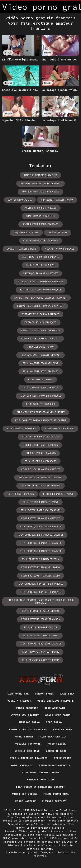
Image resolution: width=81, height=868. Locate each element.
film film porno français (40, 627)
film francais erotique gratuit (40, 644)
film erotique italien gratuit (40, 611)
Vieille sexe (63, 729)
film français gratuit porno (40, 660)
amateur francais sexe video (40, 192)
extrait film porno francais (40, 314)
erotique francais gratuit (41, 273)
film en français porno (58, 494)
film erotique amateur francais (40, 526)
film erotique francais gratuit (40, 551)
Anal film (67, 694)
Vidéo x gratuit (19, 701)
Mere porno (54, 722)
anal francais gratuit (41, 216)
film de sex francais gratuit (41, 469)
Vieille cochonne (28, 744)
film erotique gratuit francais (40, 592)
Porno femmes (45, 694)
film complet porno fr (41, 404)
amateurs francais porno (57, 200)
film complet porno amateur (40, 388)
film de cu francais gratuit (40, 437)
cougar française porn (21, 249)
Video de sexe (56, 751)
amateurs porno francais (40, 208)
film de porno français (40, 453)
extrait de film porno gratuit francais (41, 298)
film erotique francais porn (40, 559)
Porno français (22, 765)
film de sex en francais (40, 461)
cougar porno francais (60, 249)
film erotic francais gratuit (41, 518)
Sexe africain (55, 708)
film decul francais (21, 494)
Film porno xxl (18, 694)
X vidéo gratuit (54, 801)
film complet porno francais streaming (40, 420)
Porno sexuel (56, 744)
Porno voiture (25, 801)
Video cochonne (27, 708)
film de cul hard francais (41, 445)
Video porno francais (55, 765)
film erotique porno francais (41, 619)
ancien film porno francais (40, 224)
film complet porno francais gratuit (41, 412)
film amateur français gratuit (40, 355)
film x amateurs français (29, 758)
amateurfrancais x (20, 200)
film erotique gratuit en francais (40, 584)
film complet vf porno (60, 428)
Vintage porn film (40, 779)
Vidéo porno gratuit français (32, 852)
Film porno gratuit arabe (40, 772)
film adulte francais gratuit (41, 339)
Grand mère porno (58, 715)
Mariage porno (29, 722)
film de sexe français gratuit (40, 486)
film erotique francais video (41, 576)
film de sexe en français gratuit (40, 477)
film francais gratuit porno (40, 652)
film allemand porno (40, 347)
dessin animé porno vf (41, 265)
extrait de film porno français (40, 290)
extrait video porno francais (41, 330)
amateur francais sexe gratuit (40, 183)
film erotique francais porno (41, 567)
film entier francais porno (40, 502)
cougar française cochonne (41, 241)
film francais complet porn (40, 636)
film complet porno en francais (40, 396)
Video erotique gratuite (56, 701)
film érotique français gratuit (40, 543)
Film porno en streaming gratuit (40, 787)
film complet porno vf (21, 428)
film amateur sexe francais (40, 371)
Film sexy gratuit (53, 737)
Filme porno (63, 758)
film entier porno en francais (40, 510)
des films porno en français (40, 257)
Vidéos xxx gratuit (25, 715)
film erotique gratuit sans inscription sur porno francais (41, 601)
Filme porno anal (56, 794)
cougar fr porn (58, 232)
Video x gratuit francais (28, 729)
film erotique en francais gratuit (40, 535)
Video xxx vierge (25, 794)
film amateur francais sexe (40, 363)
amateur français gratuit (40, 175)
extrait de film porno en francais (40, 281)
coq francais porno (26, 232)
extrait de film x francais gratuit (40, 306)
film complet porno (41, 379)
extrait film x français (40, 322)
